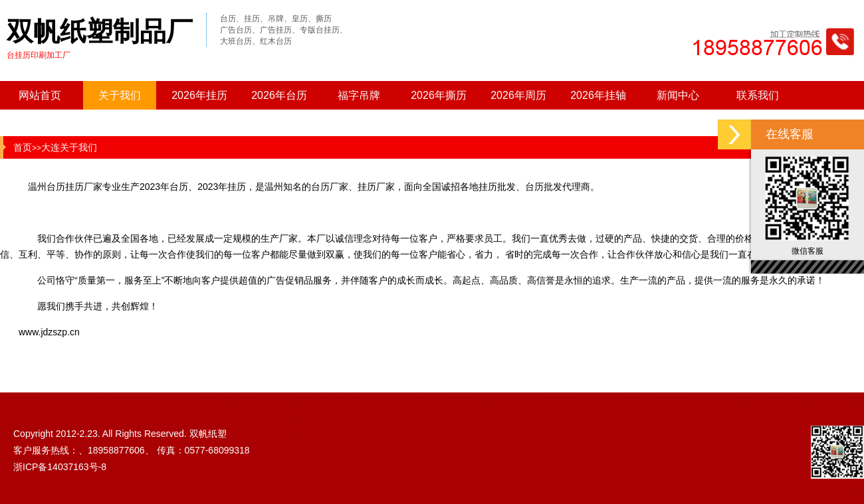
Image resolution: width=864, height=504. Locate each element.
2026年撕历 (439, 95)
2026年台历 (279, 95)
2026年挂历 (199, 95)
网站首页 (40, 95)
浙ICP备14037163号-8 (60, 467)
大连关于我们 (69, 147)
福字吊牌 (359, 95)
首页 (23, 147)
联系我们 (758, 95)
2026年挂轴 (598, 95)
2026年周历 (518, 95)
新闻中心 (678, 95)
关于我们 (120, 95)
